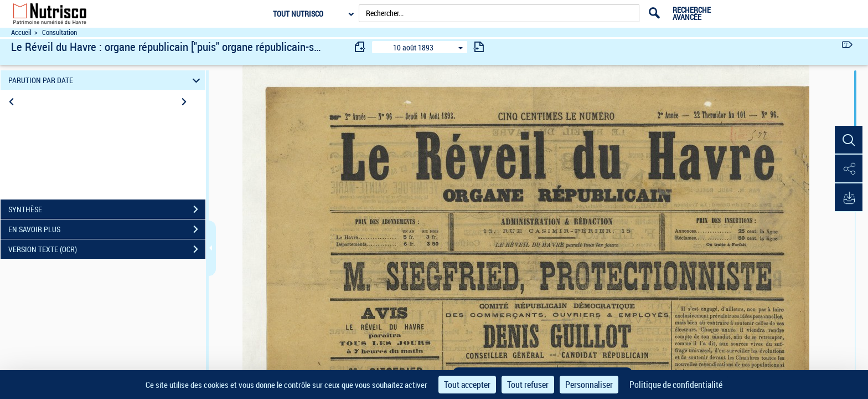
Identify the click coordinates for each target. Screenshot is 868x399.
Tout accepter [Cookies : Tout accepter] (467, 385)
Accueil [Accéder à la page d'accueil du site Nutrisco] (21, 32)
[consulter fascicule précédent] (360, 47)
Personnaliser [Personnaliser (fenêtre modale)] (589, 385)
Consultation (60, 32)
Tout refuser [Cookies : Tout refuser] (528, 385)
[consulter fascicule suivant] (479, 47)
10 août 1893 (413, 47)
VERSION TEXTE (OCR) (107, 249)
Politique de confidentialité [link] (676, 385)
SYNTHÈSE (107, 209)
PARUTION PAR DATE (106, 80)
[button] (849, 140)
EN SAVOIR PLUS (107, 229)
